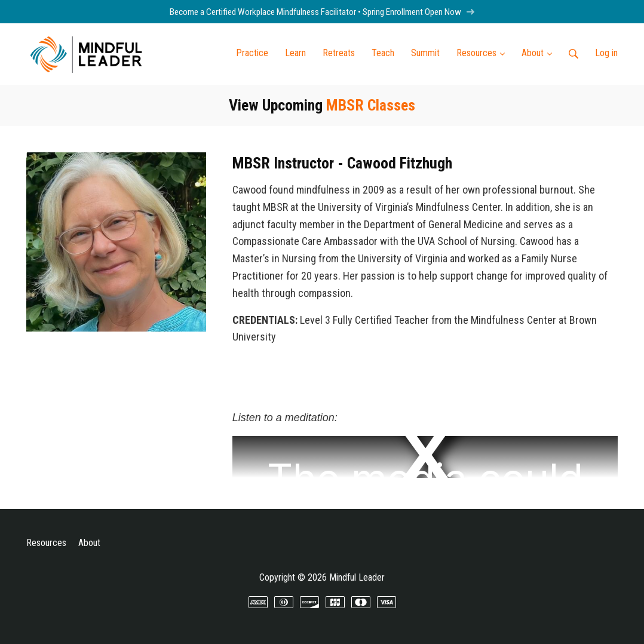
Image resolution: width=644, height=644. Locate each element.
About (89, 543)
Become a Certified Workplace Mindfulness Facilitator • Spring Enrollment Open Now (322, 12)
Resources (46, 543)
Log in (606, 53)
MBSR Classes (371, 105)
